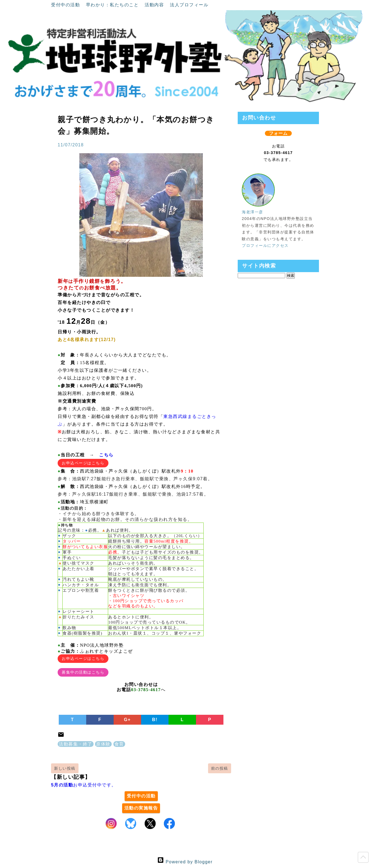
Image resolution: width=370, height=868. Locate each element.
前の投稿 (220, 768)
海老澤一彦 (253, 212)
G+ (127, 720)
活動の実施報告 (141, 808)
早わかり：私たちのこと (113, 5)
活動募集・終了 (76, 744)
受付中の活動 (66, 5)
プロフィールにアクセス (265, 245)
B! (155, 720)
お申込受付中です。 (84, 785)
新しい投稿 (65, 768)
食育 (119, 744)
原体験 (103, 744)
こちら (106, 455)
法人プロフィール (189, 5)
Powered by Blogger (185, 862)
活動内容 (155, 5)
